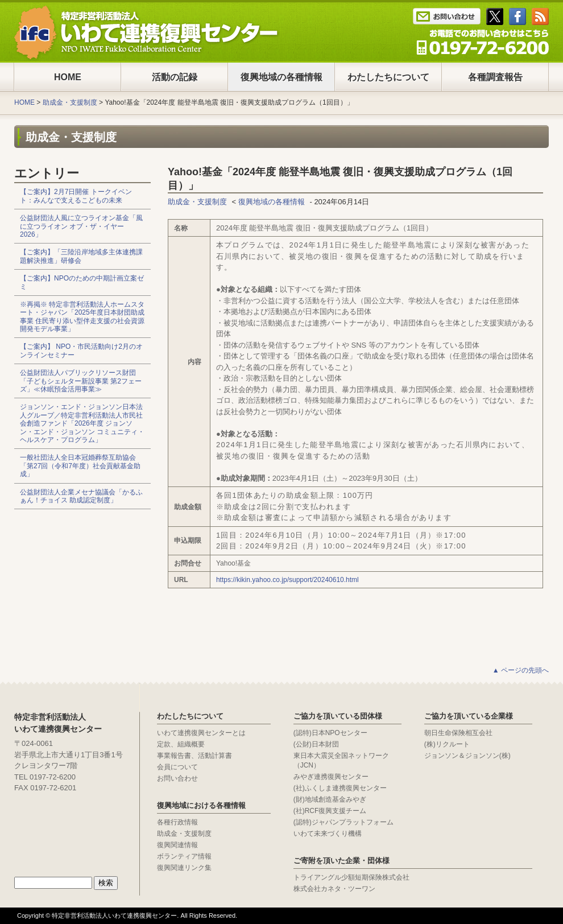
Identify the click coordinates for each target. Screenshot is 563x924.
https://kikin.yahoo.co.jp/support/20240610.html (287, 580)
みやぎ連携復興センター (331, 777)
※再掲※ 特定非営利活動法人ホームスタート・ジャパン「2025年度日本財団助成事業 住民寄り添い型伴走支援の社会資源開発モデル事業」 (82, 317)
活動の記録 (175, 77)
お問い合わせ (177, 778)
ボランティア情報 (184, 856)
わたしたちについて (388, 77)
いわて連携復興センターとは (201, 733)
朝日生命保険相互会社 (458, 733)
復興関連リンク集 (184, 868)
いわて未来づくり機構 (328, 834)
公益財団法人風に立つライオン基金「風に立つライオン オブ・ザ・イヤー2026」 (81, 226)
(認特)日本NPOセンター (330, 733)
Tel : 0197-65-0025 (483, 42)
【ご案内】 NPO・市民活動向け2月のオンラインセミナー (81, 350)
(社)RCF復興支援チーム (330, 811)
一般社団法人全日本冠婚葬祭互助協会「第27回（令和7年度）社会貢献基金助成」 (80, 466)
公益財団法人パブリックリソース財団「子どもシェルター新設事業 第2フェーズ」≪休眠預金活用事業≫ (81, 381)
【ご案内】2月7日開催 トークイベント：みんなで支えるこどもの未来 (76, 196)
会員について (177, 767)
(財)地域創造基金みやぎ (330, 799)
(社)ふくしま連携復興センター (340, 788)
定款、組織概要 (181, 744)
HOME (68, 77)
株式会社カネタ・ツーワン (334, 889)
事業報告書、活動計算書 (194, 756)
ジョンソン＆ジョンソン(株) (467, 756)
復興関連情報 (177, 845)
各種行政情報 (177, 822)
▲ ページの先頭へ (521, 670)
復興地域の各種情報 (281, 77)
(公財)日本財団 (316, 744)
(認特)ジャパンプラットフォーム (343, 822)
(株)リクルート (447, 744)
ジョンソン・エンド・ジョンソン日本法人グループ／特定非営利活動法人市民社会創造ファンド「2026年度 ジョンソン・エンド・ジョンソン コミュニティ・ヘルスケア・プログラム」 (82, 423)
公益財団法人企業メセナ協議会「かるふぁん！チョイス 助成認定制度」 (81, 496)
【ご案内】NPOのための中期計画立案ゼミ (82, 282)
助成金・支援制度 (70, 102)
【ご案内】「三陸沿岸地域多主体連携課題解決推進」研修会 (81, 256)
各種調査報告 (495, 77)
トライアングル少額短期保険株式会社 (351, 877)
